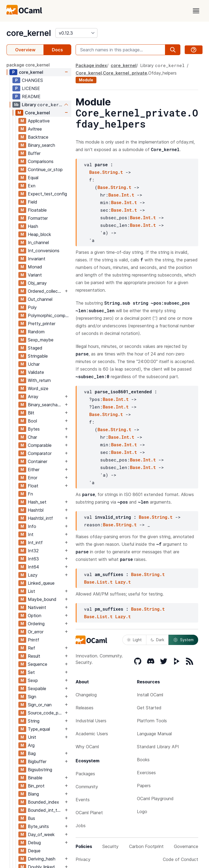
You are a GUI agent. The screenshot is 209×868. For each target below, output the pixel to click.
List (31, 591)
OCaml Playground (155, 799)
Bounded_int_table (46, 810)
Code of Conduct (181, 859)
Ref (31, 648)
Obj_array (37, 283)
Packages (85, 774)
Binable (35, 778)
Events (83, 800)
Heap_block (39, 234)
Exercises (146, 773)
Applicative (39, 121)
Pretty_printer (42, 324)
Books (143, 760)
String (34, 721)
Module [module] (86, 80)
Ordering (36, 624)
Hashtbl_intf (40, 518)
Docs (57, 50)
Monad (35, 267)
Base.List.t (98, 582)
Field (33, 202)
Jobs (81, 826)
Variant (35, 275)
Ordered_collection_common (46, 291)
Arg (31, 745)
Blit (31, 413)
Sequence (38, 664)
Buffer (34, 153)
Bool (32, 421)
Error (33, 478)
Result (34, 656)
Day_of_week (41, 834)
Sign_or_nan (40, 705)
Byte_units (38, 826)
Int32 (33, 551)
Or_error (36, 632)
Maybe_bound (42, 599)
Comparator (40, 453)
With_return (39, 380)
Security (110, 846)
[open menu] (196, 11)
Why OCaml (87, 747)
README (31, 97)
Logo (142, 812)
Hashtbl (36, 510)
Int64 (33, 567)
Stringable (38, 356)
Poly (32, 307)
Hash (33, 226)
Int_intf (35, 543)
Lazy (33, 575)
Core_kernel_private (125, 73)
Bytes (34, 429)
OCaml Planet (89, 813)
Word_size (38, 388)
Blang (33, 794)
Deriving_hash (42, 859)
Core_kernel (37, 113)
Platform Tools (152, 721)
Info (32, 526)
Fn (30, 494)
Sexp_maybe (41, 340)
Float (33, 486)
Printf (33, 640)
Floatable (37, 210)
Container (38, 461)
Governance (186, 846)
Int (31, 534)
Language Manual (154, 734)
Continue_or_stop (45, 169)
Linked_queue (41, 583)
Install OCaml (150, 695)
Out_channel (40, 299)
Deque (34, 851)
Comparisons (41, 161)
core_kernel (29, 33)
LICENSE (31, 88)
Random (36, 332)
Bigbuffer (37, 761)
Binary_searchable (46, 405)
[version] (76, 33)
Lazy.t (123, 582)
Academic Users (92, 734)
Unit (32, 737)
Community (87, 787)
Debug (34, 843)
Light (134, 640)
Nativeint (37, 607)
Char (32, 437)
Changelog (86, 695)
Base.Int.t (121, 195)
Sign (32, 697)
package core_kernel (28, 65)
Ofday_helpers (162, 73)
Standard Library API (158, 747)
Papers (144, 786)
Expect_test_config (47, 194)
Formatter (38, 218)
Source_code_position (46, 713)
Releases (85, 708)
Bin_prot (36, 786)
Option (35, 616)
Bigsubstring (40, 770)
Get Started (149, 708)
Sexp (33, 680)
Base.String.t (106, 172)
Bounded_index (43, 802)
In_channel (38, 242)
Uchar (34, 364)
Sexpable (37, 689)
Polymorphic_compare (49, 315)
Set (31, 672)
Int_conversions (44, 251)
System (183, 640)
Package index (91, 65)
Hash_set (37, 502)
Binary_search (41, 145)
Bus (31, 818)
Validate (36, 372)
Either (34, 470)
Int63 (33, 559)
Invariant (37, 259)
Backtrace (38, 137)
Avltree (35, 129)
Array (33, 397)
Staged (35, 348)
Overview (25, 50)
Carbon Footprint (146, 846)
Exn (32, 186)
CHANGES (32, 80)
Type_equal (39, 729)
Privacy (83, 859)
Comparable (40, 445)
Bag (32, 753)
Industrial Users (91, 721)
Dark (157, 640)
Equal (33, 178)
